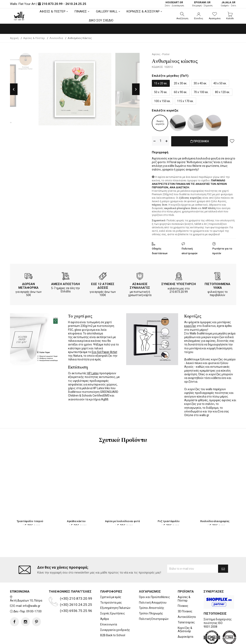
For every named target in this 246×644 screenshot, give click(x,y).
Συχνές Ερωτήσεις (113, 613)
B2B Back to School (113, 635)
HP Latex (93, 372)
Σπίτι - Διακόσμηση (174, 4)
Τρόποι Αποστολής (152, 608)
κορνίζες (190, 325)
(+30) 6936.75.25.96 (76, 611)
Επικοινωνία (109, 624)
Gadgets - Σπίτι (228, 4)
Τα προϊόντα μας (111, 603)
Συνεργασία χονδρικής (115, 630)
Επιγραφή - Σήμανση (202, 4)
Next (136, 89)
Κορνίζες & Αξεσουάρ (185, 630)
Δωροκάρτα (185, 637)
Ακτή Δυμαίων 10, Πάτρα (26, 601)
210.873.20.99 (52, 4)
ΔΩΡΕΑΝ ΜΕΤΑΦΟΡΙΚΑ (28, 285)
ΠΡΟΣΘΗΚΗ (200, 141)
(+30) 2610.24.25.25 (76, 605)
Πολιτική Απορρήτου (153, 603)
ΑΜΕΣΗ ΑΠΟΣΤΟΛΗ (66, 283)
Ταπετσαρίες (186, 622)
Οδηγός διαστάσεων (160, 250)
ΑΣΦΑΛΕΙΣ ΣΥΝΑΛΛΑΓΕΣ (140, 285)
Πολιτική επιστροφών (190, 250)
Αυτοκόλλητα (187, 617)
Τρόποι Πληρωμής (151, 613)
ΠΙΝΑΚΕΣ (81, 11)
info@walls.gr (32, 606)
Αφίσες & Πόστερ (184, 599)
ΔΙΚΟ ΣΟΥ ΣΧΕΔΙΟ (101, 20)
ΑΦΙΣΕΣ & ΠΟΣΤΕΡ (52, 11)
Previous (14, 89)
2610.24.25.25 (76, 4)
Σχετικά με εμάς (111, 597)
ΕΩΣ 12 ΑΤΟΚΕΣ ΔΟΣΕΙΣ (103, 285)
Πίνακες (183, 606)
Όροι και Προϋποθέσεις (154, 597)
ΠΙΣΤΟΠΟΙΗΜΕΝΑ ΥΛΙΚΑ (217, 285)
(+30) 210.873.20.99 (76, 598)
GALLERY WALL (107, 11)
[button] (182, 16)
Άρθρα (105, 619)
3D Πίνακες (185, 611)
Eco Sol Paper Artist (104, 351)
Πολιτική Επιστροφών (154, 619)
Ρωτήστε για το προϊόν (222, 250)
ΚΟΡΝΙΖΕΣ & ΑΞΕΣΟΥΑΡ (143, 11)
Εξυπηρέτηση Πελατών (115, 608)
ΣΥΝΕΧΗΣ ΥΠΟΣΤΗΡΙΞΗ (179, 283)
